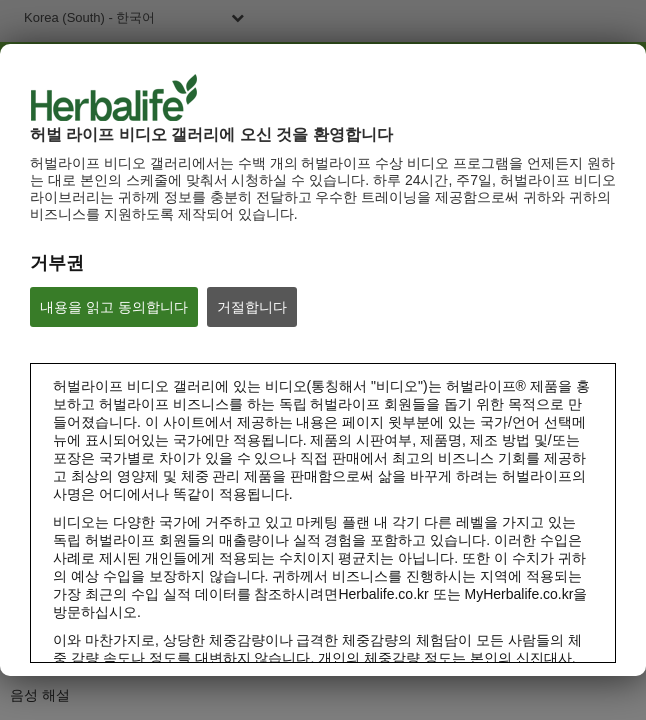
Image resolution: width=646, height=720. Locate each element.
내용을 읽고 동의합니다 (114, 307)
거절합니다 (252, 307)
